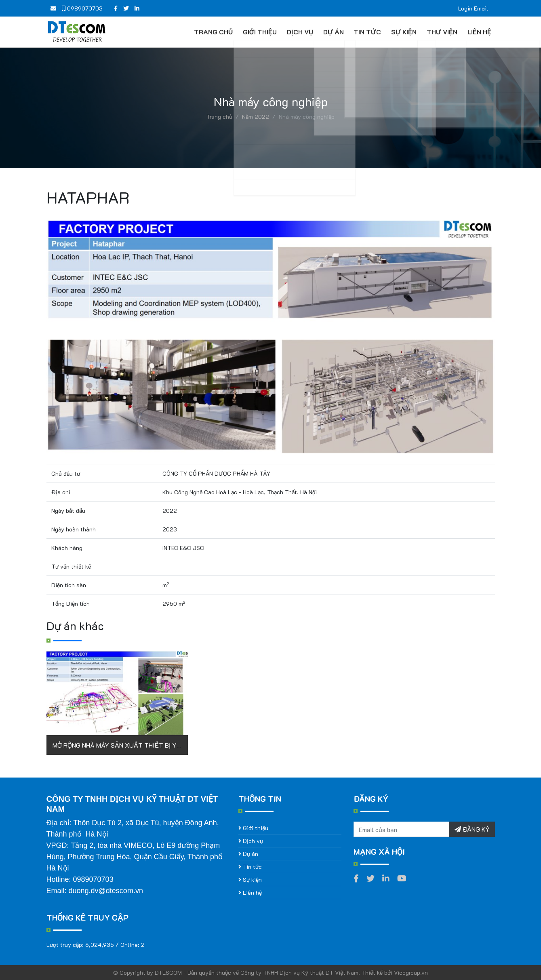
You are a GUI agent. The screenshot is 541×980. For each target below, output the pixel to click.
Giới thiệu (259, 32)
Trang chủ (212, 32)
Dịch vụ (298, 32)
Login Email (473, 8)
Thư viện (440, 32)
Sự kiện (403, 32)
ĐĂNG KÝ (472, 829)
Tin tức (366, 32)
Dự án (332, 32)
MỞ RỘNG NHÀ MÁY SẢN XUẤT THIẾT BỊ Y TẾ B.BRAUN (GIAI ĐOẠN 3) (156, 745)
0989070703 (82, 8)
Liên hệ (478, 32)
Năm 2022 (256, 117)
